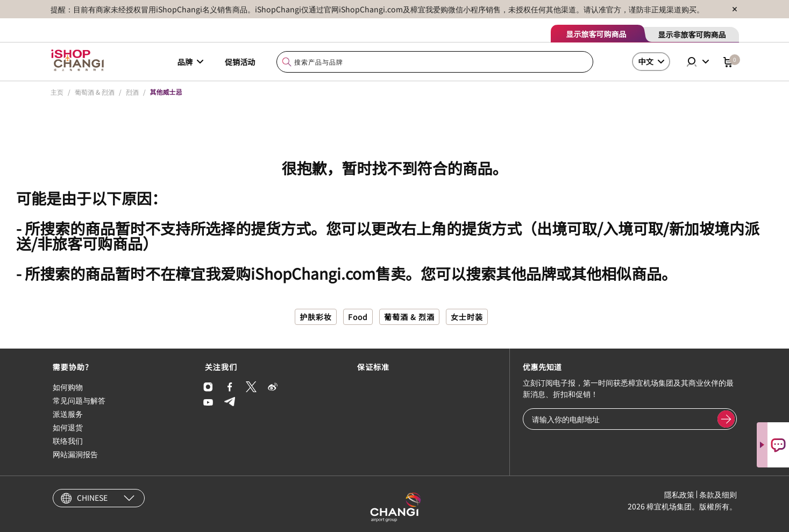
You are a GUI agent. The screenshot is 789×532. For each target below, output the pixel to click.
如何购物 (68, 387)
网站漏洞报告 (75, 454)
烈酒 (132, 92)
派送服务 (68, 414)
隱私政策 (679, 494)
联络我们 (68, 441)
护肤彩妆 (316, 317)
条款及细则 (718, 494)
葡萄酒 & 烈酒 (95, 92)
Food (358, 317)
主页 (57, 92)
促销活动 (240, 62)
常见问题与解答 (79, 400)
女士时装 (467, 317)
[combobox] (435, 62)
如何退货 (68, 427)
